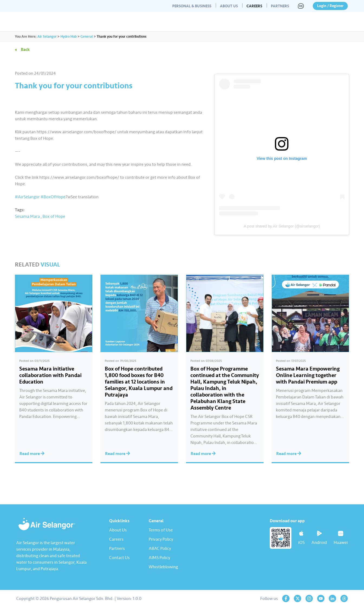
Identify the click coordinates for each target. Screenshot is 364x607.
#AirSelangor (27, 197)
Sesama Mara (27, 216)
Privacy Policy (161, 539)
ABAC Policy (160, 548)
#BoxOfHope (53, 197)
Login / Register (330, 6)
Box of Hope (54, 216)
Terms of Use (161, 530)
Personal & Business (192, 6)
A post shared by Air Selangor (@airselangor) (282, 226)
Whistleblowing (163, 567)
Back (25, 50)
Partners (280, 6)
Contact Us (119, 558)
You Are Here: (26, 37)
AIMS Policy (159, 558)
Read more (32, 454)
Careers (254, 6)
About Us (229, 6)
